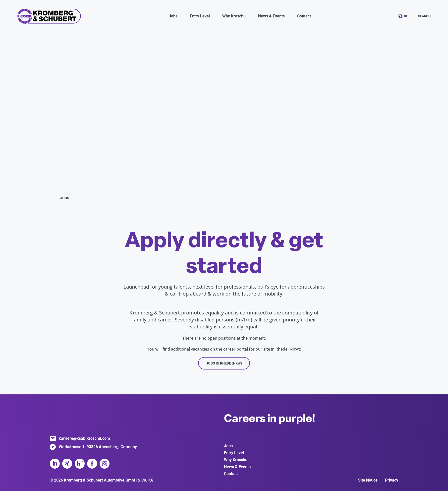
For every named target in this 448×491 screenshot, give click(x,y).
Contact (304, 16)
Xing (67, 464)
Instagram (105, 464)
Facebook (92, 464)
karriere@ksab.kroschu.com (84, 438)
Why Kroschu (236, 460)
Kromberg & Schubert (49, 16)
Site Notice (368, 480)
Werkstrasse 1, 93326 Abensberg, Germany (98, 447)
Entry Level (234, 453)
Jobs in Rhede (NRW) (224, 363)
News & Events (237, 467)
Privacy (392, 480)
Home (52, 198)
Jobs (228, 446)
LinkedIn (55, 464)
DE (406, 16)
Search (424, 16)
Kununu (80, 464)
